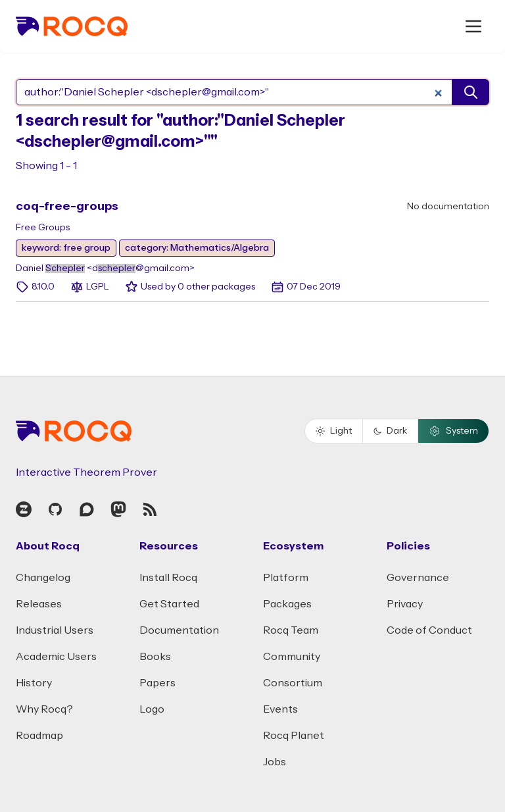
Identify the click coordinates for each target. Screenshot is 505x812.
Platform (286, 578)
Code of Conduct (429, 630)
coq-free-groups (67, 206)
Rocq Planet (294, 736)
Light (334, 431)
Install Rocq (168, 578)
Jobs (275, 762)
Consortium (293, 683)
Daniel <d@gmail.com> (105, 268)
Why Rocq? (44, 709)
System (453, 431)
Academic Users (56, 657)
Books (155, 657)
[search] (471, 92)
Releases (39, 604)
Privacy (405, 604)
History (34, 683)
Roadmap (39, 736)
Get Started (169, 604)
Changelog (43, 578)
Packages (287, 604)
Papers (157, 683)
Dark (390, 431)
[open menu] (473, 26)
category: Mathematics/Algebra (197, 248)
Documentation (179, 630)
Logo (152, 709)
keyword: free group (66, 248)
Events (280, 709)
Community (292, 657)
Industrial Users (55, 630)
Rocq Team (291, 630)
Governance (418, 578)
